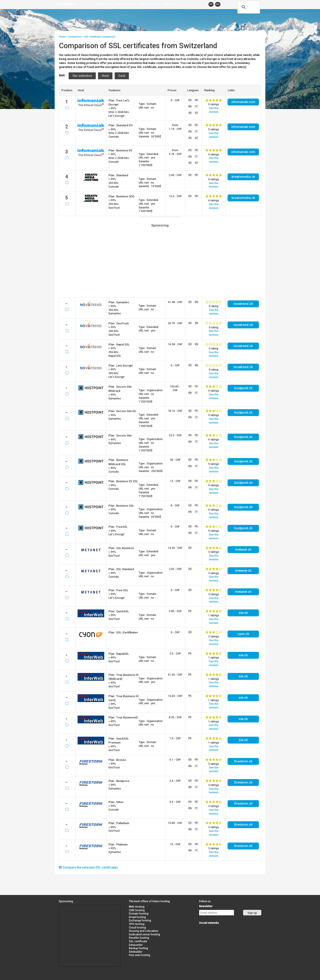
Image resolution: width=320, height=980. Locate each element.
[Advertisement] (160, 262)
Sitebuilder (136, 952)
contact (170, 4)
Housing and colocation (144, 931)
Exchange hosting (140, 920)
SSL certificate (138, 941)
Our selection (82, 76)
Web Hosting (137, 907)
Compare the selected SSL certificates (88, 867)
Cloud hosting (137, 928)
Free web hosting (139, 955)
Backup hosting (138, 948)
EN (190, 106)
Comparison (103, 4)
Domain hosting (139, 914)
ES (190, 113)
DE (218, 4)
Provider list (126, 4)
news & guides (150, 4)
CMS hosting (137, 910)
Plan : (121, 125)
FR (211, 4)
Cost (122, 76)
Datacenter (136, 945)
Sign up (252, 913)
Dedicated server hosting (144, 934)
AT (197, 113)
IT (196, 106)
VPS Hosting (137, 924)
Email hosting (137, 917)
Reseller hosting (139, 938)
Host (105, 76)
